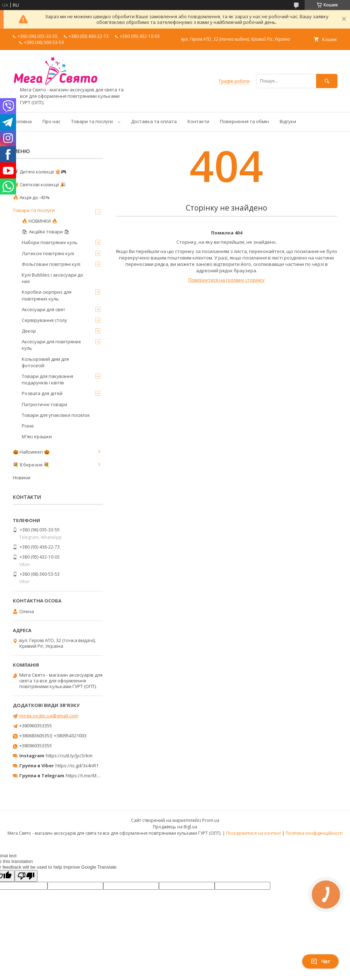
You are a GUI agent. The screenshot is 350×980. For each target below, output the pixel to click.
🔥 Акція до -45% (31, 197)
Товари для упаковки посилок (56, 415)
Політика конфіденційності (314, 833)
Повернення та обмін (244, 121)
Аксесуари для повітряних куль (51, 345)
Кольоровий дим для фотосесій (45, 362)
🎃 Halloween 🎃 (31, 452)
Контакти (198, 121)
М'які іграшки (37, 436)
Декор (29, 331)
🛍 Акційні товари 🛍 (46, 232)
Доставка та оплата (154, 121)
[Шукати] (327, 81)
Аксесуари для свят (44, 309)
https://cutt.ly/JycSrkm (69, 756)
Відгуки (288, 121)
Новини (22, 478)
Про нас (51, 121)
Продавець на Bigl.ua (175, 827)
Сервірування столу (44, 320)
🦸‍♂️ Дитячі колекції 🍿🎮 (40, 172)
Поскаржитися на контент (254, 833)
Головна (22, 121)
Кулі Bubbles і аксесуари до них (52, 278)
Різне (28, 426)
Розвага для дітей (42, 393)
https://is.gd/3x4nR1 (77, 766)
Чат (320, 961)
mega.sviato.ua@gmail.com (49, 716)
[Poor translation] (26, 876)
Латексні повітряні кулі (48, 253)
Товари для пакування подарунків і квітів (47, 379)
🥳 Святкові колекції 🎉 (39, 185)
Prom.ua (211, 820)
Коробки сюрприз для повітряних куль (47, 295)
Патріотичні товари (44, 404)
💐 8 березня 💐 (31, 465)
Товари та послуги (92, 121)
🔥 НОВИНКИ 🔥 (40, 221)
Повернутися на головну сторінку (226, 280)
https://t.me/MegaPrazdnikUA (98, 776)
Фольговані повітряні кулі (51, 264)
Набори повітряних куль (50, 242)
